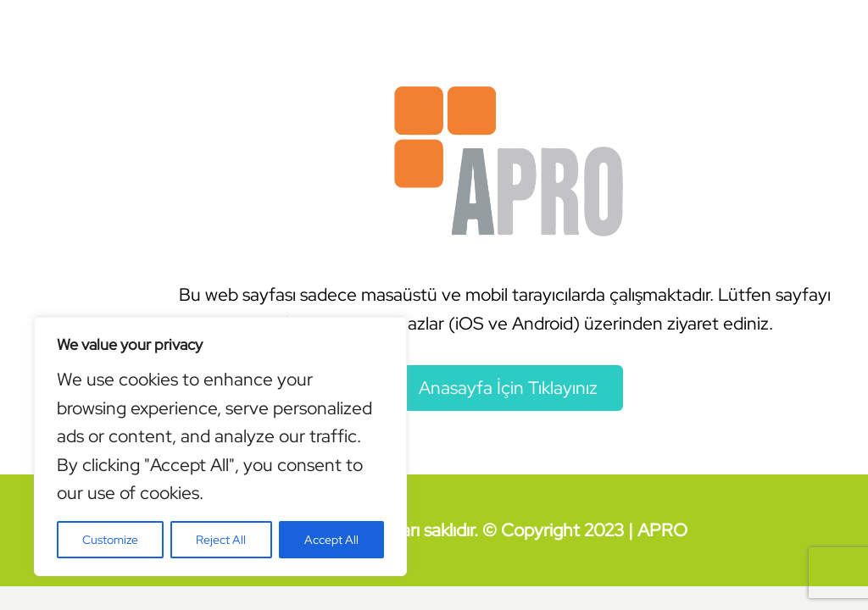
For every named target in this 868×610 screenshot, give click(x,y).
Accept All (331, 540)
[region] (220, 446)
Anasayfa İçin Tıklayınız (508, 388)
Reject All (221, 540)
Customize (110, 540)
